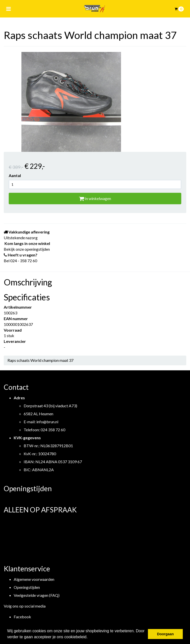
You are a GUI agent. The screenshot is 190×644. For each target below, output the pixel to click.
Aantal (15, 175)
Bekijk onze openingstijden (27, 249)
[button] (89, 638)
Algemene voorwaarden (34, 579)
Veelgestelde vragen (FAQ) (37, 595)
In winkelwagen (95, 198)
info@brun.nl (47, 422)
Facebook (22, 617)
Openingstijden (27, 587)
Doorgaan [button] (165, 634)
